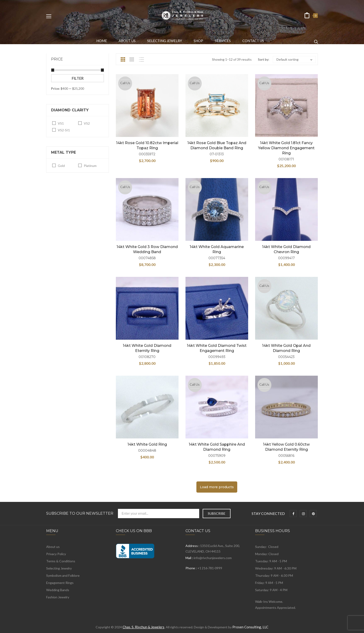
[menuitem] (102, 41)
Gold (61, 166)
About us (53, 547)
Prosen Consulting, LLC (250, 627)
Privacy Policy (56, 554)
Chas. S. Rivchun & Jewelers (143, 627)
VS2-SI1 (64, 130)
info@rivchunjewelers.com (213, 558)
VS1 (61, 123)
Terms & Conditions (61, 561)
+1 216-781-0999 (210, 568)
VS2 (87, 123)
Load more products (217, 487)
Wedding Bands (58, 590)
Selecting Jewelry (59, 568)
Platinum (90, 166)
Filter (78, 78)
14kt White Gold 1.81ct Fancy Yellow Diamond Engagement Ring (286, 148)
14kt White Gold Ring (147, 444)
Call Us (125, 83)
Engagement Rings (60, 583)
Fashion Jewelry (58, 597)
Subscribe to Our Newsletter (80, 514)
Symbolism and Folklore (63, 575)
